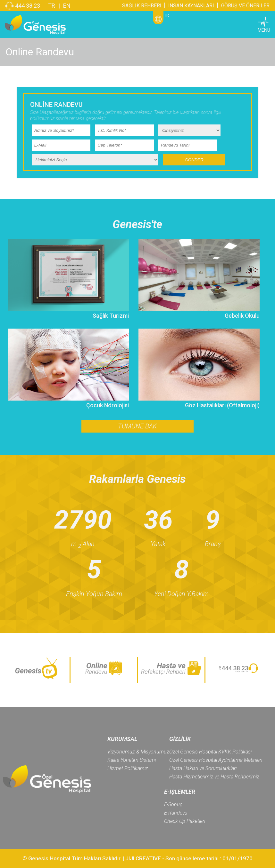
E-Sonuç (173, 804)
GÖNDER (194, 160)
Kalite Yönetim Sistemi (132, 760)
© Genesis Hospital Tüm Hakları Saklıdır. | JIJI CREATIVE (92, 858)
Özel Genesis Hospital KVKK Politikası (210, 752)
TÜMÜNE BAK (137, 426)
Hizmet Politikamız (128, 768)
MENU (264, 30)
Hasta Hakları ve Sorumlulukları (203, 768)
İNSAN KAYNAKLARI (191, 6)
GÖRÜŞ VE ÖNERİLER (245, 6)
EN (67, 6)
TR (52, 6)
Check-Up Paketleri (185, 821)
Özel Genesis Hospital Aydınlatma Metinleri (216, 760)
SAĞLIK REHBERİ (142, 6)
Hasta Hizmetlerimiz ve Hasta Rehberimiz (214, 777)
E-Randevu (176, 813)
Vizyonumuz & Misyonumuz (138, 752)
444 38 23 (28, 6)
